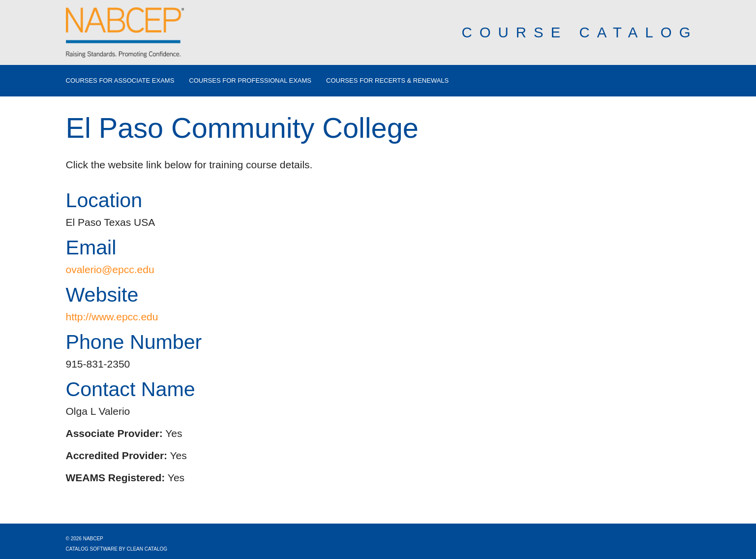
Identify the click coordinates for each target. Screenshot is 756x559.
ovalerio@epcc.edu (110, 269)
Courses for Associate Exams (120, 81)
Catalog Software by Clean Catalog (117, 549)
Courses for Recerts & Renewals (387, 81)
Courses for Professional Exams (250, 81)
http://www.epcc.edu (112, 317)
